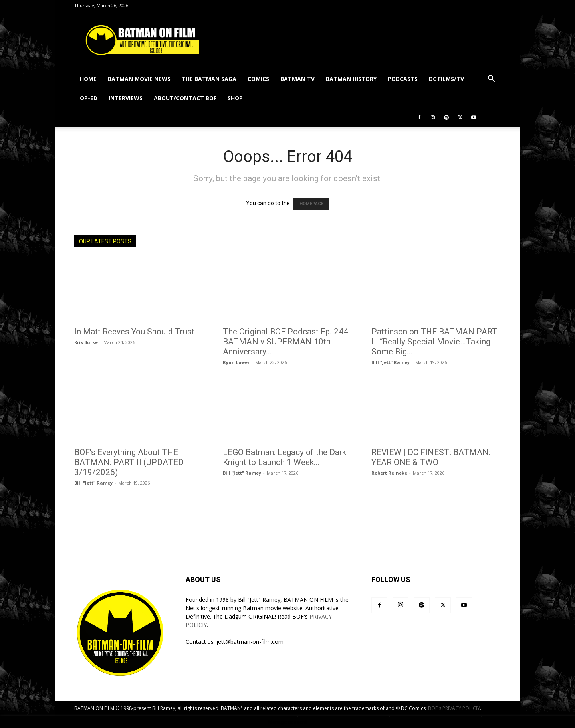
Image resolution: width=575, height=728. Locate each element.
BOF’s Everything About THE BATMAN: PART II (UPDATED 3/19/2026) (129, 462)
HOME (88, 79)
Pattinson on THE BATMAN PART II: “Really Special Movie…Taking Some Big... (434, 342)
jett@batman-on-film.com (250, 642)
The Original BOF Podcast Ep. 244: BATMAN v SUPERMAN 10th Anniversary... (286, 342)
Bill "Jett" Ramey (391, 362)
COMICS (258, 79)
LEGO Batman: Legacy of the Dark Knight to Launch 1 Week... (285, 457)
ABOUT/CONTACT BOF (185, 98)
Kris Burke (86, 342)
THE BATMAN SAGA (209, 79)
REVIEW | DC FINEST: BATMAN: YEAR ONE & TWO (431, 457)
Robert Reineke (389, 473)
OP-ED (89, 98)
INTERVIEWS (126, 98)
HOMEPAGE (311, 204)
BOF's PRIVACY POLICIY (454, 708)
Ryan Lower (236, 362)
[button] (491, 80)
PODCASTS (403, 79)
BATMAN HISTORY (351, 79)
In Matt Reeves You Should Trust (134, 332)
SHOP (235, 98)
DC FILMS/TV (446, 79)
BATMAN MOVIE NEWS (139, 79)
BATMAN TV (297, 79)
